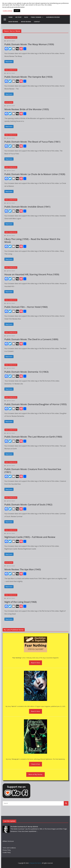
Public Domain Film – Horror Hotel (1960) (26, 307)
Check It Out (35, 764)
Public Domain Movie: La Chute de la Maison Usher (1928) (35, 174)
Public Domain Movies (11, 37)
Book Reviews (13, 22)
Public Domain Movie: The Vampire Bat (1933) (28, 77)
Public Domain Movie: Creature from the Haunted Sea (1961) (33, 471)
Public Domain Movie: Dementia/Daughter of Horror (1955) (35, 404)
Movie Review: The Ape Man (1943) (23, 569)
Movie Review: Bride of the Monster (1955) (27, 109)
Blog (26, 17)
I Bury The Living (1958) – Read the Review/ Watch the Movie (32, 240)
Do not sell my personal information (13, 7)
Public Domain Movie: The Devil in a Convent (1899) (31, 339)
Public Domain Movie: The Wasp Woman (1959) (29, 44)
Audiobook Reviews (53, 17)
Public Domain (36, 17)
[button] (42, 17)
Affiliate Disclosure (8, 841)
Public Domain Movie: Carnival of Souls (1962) (28, 504)
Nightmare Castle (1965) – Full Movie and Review (30, 537)
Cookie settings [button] (8, 11)
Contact (37, 22)
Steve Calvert (12, 41)
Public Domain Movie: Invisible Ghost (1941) (27, 207)
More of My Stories (35, 774)
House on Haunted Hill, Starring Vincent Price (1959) (32, 274)
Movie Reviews (26, 22)
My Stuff (18, 17)
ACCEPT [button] (17, 11)
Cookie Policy (7, 852)
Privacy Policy (7, 850)
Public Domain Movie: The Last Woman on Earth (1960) (33, 437)
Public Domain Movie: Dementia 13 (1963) (26, 372)
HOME (10, 17)
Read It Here (35, 663)
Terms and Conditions (9, 848)
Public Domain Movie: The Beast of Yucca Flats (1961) (32, 142)
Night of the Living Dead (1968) (21, 602)
